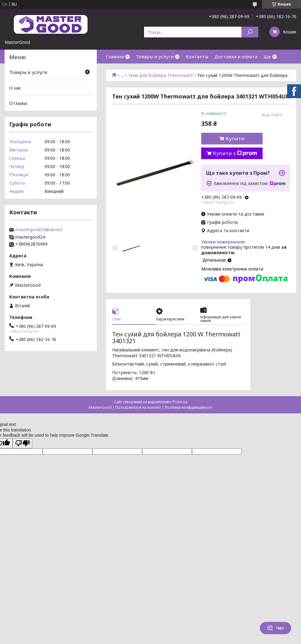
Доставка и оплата (236, 56)
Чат (276, 628)
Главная (115, 56)
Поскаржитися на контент (138, 407)
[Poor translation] (22, 443)
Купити (235, 139)
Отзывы (18, 103)
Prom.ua (180, 402)
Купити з (235, 153)
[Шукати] (250, 32)
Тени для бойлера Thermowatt (160, 75)
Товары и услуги (155, 56)
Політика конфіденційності (189, 407)
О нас (15, 88)
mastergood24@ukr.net (39, 230)
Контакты (197, 56)
